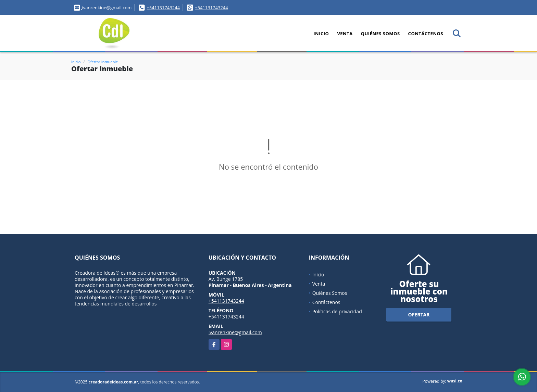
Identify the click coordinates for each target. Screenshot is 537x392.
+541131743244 (163, 8)
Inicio (321, 34)
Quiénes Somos (380, 34)
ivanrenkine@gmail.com (235, 332)
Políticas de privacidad (337, 311)
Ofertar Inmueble (103, 62)
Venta (345, 34)
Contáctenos (426, 34)
